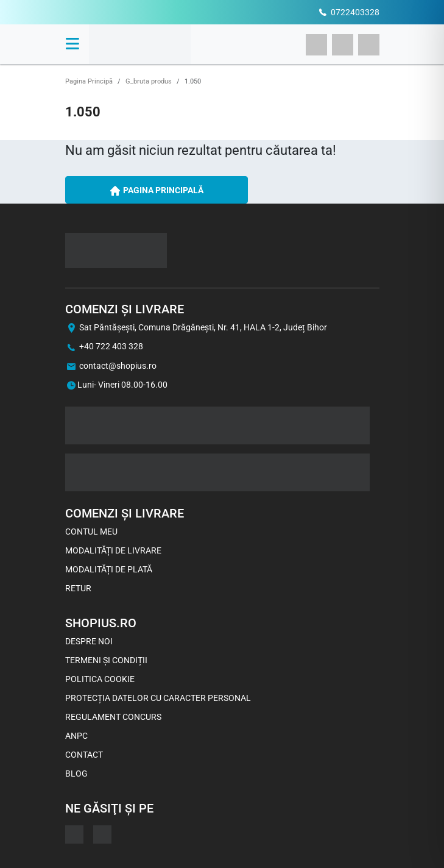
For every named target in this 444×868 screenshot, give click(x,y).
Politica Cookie (100, 679)
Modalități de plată (109, 569)
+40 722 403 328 (111, 346)
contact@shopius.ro (118, 366)
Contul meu (91, 532)
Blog (76, 774)
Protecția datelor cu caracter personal (158, 698)
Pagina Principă (89, 81)
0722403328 (355, 12)
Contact (84, 755)
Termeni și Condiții (106, 660)
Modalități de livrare (113, 550)
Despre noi (89, 641)
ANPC (76, 736)
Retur (78, 588)
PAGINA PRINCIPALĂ (156, 191)
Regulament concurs (113, 717)
